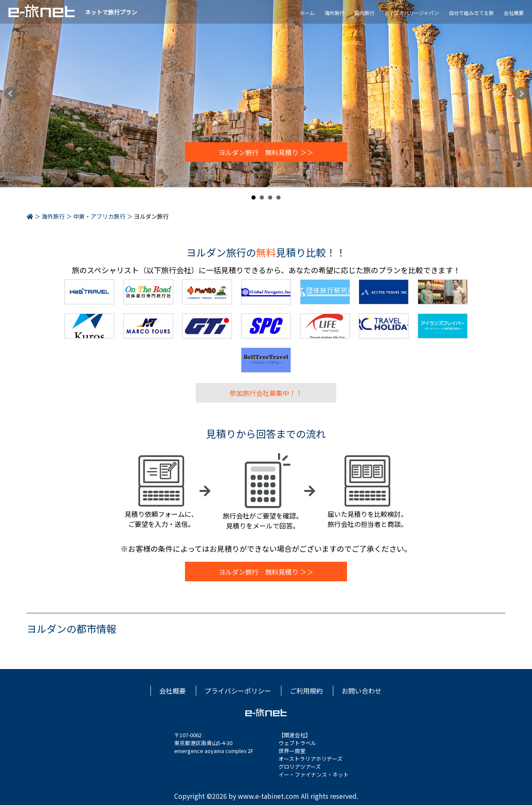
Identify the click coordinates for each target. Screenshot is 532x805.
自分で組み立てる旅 (471, 13)
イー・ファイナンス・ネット (314, 774)
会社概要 (514, 13)
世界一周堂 (292, 751)
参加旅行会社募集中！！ (266, 393)
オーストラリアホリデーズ (310, 759)
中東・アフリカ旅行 (99, 216)
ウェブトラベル (297, 743)
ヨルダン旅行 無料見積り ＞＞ (266, 152)
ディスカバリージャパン (412, 13)
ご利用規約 (306, 691)
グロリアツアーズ (300, 767)
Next (521, 94)
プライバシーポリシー (238, 691)
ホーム (307, 13)
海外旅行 (335, 13)
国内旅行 (365, 13)
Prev (11, 94)
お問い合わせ (362, 691)
